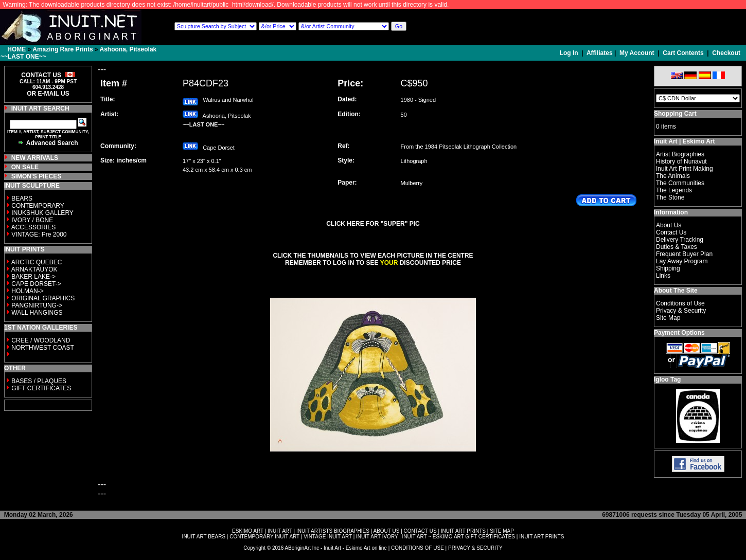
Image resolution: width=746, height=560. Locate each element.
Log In (570, 53)
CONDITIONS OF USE (418, 548)
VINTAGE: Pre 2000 (39, 234)
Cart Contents (683, 53)
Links (663, 276)
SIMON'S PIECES (37, 176)
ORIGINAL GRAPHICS (43, 298)
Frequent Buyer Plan (684, 254)
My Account (637, 53)
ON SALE (25, 167)
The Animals (673, 176)
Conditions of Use (680, 303)
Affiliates (600, 53)
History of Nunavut (681, 161)
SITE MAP (502, 531)
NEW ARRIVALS (35, 158)
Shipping (668, 268)
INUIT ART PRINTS (463, 531)
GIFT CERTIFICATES (41, 388)
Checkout (726, 53)
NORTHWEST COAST (42, 348)
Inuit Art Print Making (685, 169)
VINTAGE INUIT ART (328, 537)
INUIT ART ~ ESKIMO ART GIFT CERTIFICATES (459, 537)
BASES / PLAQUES (39, 381)
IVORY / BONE (32, 220)
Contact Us (671, 232)
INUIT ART (280, 531)
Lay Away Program (682, 261)
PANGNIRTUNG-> (37, 305)
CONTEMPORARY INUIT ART (264, 537)
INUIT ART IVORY (377, 537)
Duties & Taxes (677, 247)
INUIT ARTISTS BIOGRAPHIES (333, 531)
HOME (16, 49)
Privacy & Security (681, 311)
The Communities (680, 183)
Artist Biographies (680, 154)
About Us (669, 225)
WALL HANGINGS (37, 313)
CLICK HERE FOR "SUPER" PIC (373, 224)
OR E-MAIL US (48, 94)
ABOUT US (386, 531)
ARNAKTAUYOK (34, 269)
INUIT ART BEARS (204, 537)
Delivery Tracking (680, 240)
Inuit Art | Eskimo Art (684, 141)
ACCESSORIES (34, 227)
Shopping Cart (675, 114)
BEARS (22, 198)
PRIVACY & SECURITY (475, 548)
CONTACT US (420, 531)
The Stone (670, 197)
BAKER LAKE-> (33, 277)
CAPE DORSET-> (36, 284)
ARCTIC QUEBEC (37, 262)
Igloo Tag (667, 380)
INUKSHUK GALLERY (42, 213)
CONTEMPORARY (38, 206)
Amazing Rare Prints (63, 49)
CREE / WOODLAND (40, 340)
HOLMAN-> (27, 291)
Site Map (668, 318)
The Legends (674, 190)
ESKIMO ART (248, 531)
